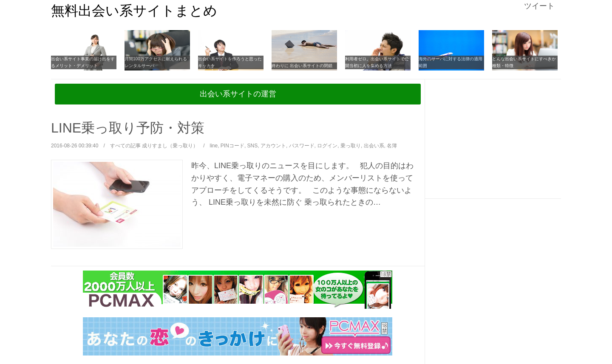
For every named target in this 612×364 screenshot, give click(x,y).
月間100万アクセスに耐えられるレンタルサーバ (156, 62)
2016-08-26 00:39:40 (75, 146)
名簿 (392, 146)
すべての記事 (125, 146)
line (214, 146)
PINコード (232, 146)
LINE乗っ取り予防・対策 (128, 128)
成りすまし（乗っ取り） (170, 146)
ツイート (539, 6)
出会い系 (374, 146)
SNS (253, 146)
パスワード (302, 146)
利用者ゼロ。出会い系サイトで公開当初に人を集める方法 (377, 62)
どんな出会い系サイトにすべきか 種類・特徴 (524, 62)
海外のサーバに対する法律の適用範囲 (450, 62)
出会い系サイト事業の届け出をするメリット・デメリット (83, 62)
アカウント (273, 146)
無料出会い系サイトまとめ (134, 11)
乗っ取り (351, 146)
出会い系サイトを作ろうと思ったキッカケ (230, 62)
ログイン (327, 146)
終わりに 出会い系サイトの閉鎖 (302, 66)
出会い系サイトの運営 (238, 94)
